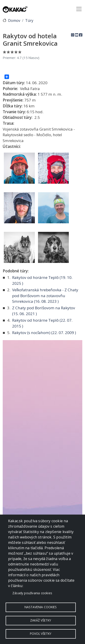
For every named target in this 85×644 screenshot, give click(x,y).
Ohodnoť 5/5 (20, 52)
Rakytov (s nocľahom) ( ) (44, 333)
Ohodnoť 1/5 (5, 52)
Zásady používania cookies (32, 593)
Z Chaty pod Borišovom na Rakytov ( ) (44, 311)
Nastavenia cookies (41, 607)
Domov (14, 20)
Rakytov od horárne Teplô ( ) (42, 280)
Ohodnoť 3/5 (12, 52)
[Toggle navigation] (79, 9)
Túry (29, 20)
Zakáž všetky (41, 620)
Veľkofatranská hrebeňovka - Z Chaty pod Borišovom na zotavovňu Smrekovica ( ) (45, 296)
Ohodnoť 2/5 (8, 52)
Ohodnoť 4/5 (16, 52)
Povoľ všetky (41, 634)
